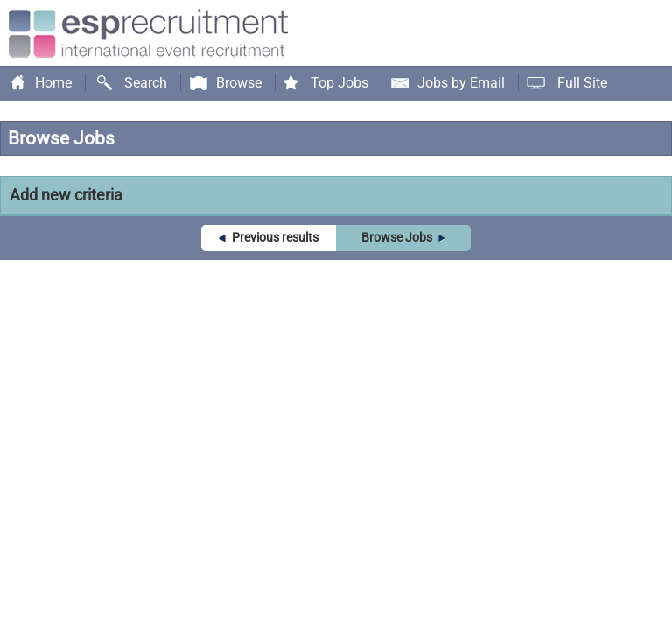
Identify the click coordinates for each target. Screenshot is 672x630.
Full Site (582, 83)
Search (146, 83)
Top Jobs (339, 83)
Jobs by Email (461, 83)
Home (53, 83)
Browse (239, 83)
